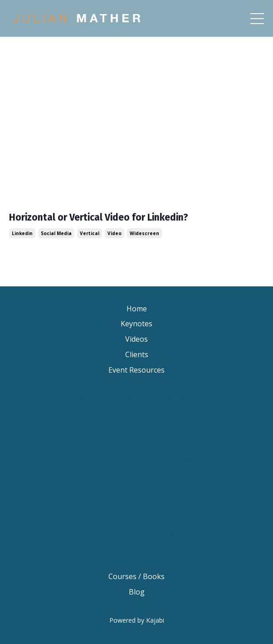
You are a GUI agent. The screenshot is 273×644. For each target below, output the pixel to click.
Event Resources (136, 370)
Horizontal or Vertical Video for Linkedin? (99, 218)
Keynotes (136, 324)
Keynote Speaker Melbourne (136, 442)
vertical (90, 233)
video (115, 233)
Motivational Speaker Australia (136, 504)
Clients (137, 354)
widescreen (144, 233)
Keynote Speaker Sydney (137, 427)
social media (56, 233)
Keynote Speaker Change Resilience (136, 397)
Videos (136, 339)
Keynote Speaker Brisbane (136, 412)
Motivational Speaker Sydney (136, 473)
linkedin (22, 233)
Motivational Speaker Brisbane (137, 458)
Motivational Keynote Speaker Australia (136, 519)
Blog (137, 592)
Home (137, 309)
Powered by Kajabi (137, 620)
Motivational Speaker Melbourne (137, 488)
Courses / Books (136, 576)
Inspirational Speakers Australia (137, 550)
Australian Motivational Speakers (136, 535)
